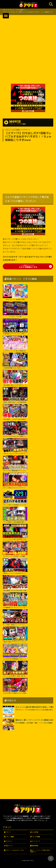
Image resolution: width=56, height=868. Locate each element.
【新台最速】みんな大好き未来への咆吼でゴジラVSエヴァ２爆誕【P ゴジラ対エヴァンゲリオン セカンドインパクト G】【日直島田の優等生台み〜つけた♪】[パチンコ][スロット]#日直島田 (15, 583)
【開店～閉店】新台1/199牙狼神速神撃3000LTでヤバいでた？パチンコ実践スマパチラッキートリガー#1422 (15, 395)
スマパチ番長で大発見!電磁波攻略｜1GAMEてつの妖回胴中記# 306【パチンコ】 (15, 515)
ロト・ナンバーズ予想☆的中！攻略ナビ (41, 851)
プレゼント (9, 841)
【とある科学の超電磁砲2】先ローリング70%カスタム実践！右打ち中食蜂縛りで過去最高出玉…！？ (15, 652)
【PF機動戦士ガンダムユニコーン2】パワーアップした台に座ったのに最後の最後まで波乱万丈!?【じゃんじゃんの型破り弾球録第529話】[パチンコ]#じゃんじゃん (15, 600)
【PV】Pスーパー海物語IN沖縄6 (15, 292)
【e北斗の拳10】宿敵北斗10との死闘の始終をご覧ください (15, 686)
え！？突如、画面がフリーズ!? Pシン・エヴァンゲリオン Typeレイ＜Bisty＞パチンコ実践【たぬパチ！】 (15, 617)
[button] (6, 16)
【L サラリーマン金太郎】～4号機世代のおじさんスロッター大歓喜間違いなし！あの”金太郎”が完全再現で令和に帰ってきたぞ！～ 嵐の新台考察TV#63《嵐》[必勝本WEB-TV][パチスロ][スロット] (15, 549)
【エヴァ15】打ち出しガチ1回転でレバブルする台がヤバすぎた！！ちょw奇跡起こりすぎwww (15, 429)
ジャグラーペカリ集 (15, 310)
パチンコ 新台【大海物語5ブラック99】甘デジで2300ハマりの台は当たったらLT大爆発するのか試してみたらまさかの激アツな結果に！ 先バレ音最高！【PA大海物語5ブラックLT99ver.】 (15, 498)
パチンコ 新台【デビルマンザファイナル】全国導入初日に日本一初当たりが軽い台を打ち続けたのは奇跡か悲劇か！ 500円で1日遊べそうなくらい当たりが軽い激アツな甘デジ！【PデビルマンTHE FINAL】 (15, 481)
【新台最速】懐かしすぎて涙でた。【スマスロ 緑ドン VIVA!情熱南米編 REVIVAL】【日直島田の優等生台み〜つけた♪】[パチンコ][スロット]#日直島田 (15, 378)
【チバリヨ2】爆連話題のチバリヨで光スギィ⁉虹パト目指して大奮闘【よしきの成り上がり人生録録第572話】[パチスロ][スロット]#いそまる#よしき (15, 464)
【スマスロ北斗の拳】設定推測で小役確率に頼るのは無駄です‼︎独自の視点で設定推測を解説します (15, 532)
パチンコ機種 (10, 837)
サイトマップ (36, 841)
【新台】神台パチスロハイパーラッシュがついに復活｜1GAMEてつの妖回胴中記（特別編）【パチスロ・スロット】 (15, 635)
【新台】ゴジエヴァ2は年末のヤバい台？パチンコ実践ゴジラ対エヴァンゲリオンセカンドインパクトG (15, 566)
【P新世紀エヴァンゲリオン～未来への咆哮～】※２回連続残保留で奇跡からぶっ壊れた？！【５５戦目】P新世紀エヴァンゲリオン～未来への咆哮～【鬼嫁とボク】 (15, 327)
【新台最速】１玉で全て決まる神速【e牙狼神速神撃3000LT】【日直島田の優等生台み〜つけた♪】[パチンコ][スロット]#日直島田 (15, 412)
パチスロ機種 (36, 837)
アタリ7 (8, 832)
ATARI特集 (35, 832)
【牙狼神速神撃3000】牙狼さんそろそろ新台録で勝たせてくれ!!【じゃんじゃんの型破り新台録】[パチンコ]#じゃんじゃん (15, 361)
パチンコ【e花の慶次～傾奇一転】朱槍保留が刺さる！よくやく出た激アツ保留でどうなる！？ (15, 669)
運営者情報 (35, 846)
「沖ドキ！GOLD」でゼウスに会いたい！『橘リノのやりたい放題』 (15, 446)
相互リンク (9, 846)
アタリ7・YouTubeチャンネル (15, 850)
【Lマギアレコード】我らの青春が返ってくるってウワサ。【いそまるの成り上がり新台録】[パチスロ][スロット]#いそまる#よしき (15, 344)
